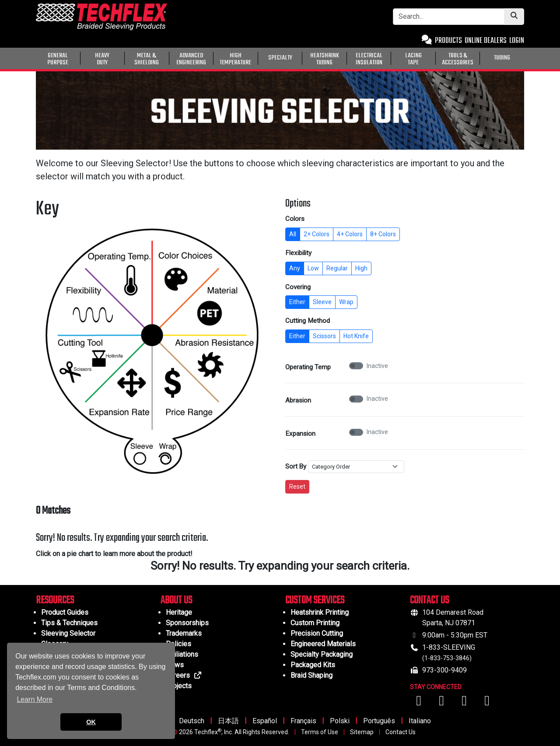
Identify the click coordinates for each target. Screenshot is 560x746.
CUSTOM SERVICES (315, 601)
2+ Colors (317, 234)
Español (265, 721)
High (361, 268)
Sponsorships (187, 623)
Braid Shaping (311, 675)
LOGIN (517, 41)
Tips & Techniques (69, 623)
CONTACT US (429, 601)
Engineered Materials (323, 644)
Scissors (324, 336)
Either (297, 302)
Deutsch (192, 721)
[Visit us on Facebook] (420, 703)
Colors (295, 219)
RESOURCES (55, 601)
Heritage (179, 612)
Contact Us (401, 732)
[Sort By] (356, 467)
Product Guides (65, 612)
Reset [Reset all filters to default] (297, 487)
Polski (340, 721)
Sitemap (362, 732)
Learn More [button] (35, 699)
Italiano (420, 721)
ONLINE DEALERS (486, 41)
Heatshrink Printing (320, 612)
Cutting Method (308, 321)
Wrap (346, 302)
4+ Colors (350, 234)
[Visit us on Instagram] (465, 703)
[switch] (356, 366)
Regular (337, 268)
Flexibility (298, 253)
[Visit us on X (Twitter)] (487, 703)
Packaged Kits (313, 665)
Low (313, 268)
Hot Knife (356, 336)
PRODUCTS (448, 41)
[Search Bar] (449, 17)
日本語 (228, 721)
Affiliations (182, 654)
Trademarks (184, 633)
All (293, 234)
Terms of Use (320, 732)
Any (295, 268)
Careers (184, 675)
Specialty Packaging (322, 654)
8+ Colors (383, 234)
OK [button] (91, 722)
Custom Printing (315, 623)
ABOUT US (176, 601)
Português (379, 721)
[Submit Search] (514, 17)
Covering (298, 287)
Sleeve (322, 302)
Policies (178, 644)
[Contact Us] (427, 41)
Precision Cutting (317, 633)
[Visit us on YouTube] (442, 703)
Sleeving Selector (68, 633)
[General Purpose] (526, 57)
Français (303, 721)
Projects (179, 686)
